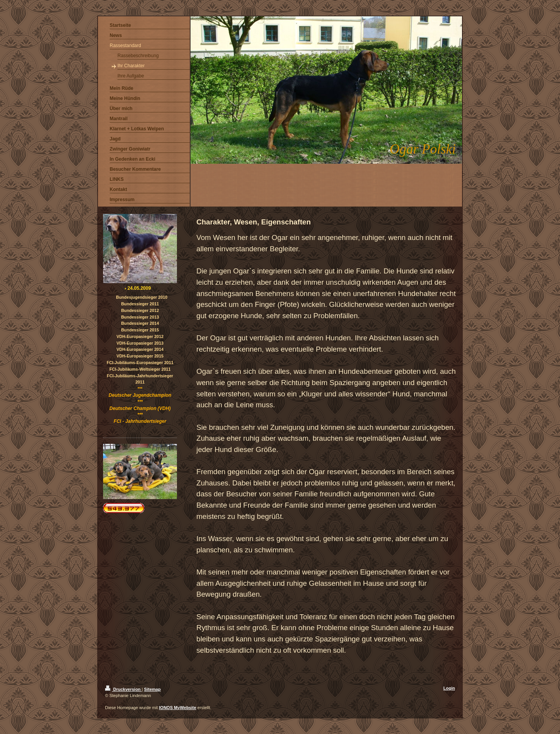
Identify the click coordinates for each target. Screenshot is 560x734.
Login (449, 688)
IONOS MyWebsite (178, 708)
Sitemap (152, 689)
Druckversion (123, 689)
